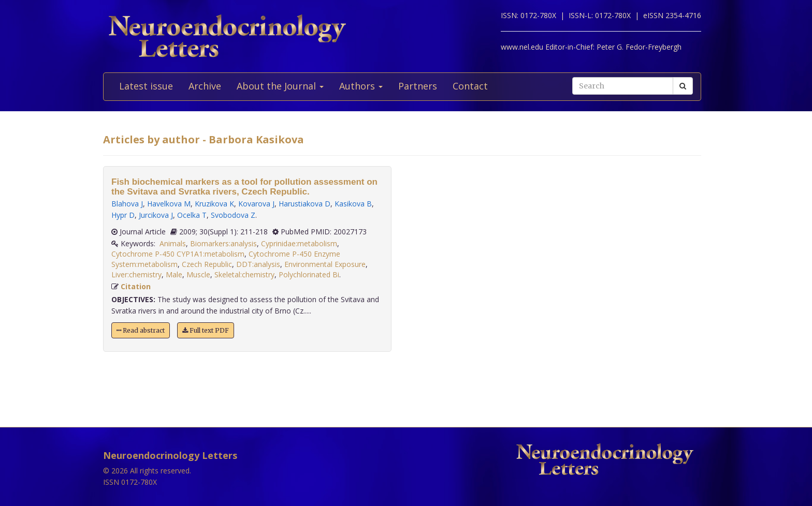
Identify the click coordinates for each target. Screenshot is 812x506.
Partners (418, 86)
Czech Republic (207, 264)
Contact (470, 86)
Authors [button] (361, 86)
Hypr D (123, 215)
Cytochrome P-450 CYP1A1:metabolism (178, 254)
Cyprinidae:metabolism (299, 243)
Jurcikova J (156, 215)
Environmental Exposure (325, 264)
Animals (173, 243)
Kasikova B (353, 204)
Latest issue (146, 86)
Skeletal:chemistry (244, 274)
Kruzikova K (214, 204)
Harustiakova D (304, 204)
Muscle (198, 274)
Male (174, 274)
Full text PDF (206, 330)
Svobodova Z (233, 215)
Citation (136, 286)
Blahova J (127, 204)
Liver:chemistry (136, 274)
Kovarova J (256, 204)
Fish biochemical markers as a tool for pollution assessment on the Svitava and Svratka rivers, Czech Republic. (244, 187)
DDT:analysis (258, 264)
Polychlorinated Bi (309, 274)
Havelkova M (169, 204)
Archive (205, 86)
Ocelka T (192, 215)
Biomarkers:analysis (223, 243)
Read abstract (141, 330)
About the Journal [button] (280, 86)
